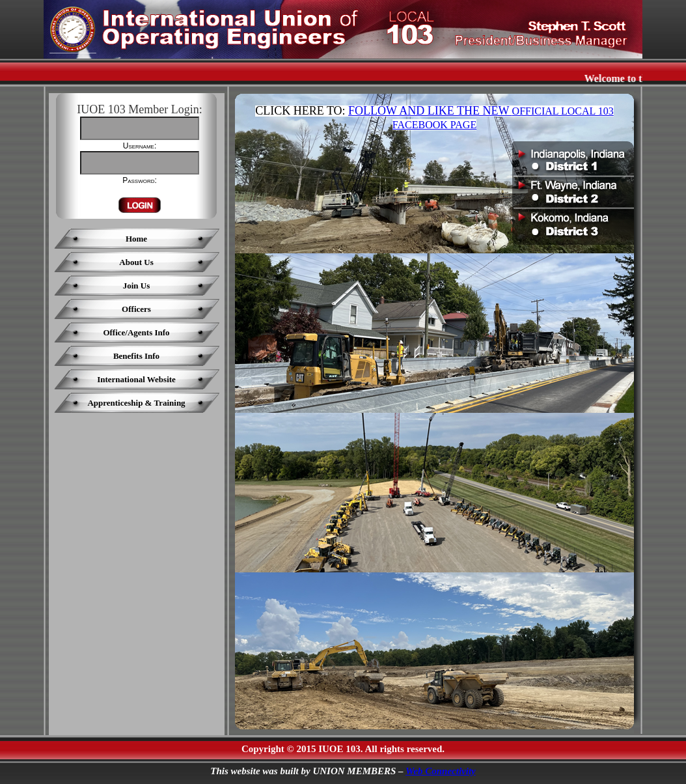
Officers (136, 309)
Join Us (137, 286)
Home (136, 239)
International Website (136, 379)
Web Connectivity (441, 771)
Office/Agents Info (136, 332)
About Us (136, 262)
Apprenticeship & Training (136, 403)
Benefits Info (136, 356)
